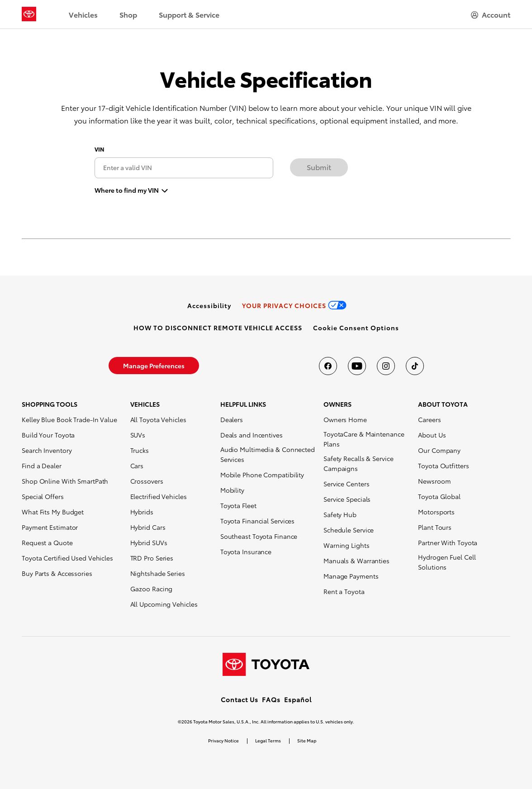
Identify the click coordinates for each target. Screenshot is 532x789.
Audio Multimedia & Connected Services (268, 454)
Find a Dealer (42, 466)
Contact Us (240, 699)
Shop (128, 14)
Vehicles (83, 14)
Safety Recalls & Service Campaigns (359, 463)
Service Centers (347, 484)
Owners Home (345, 419)
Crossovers (147, 481)
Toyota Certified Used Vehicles (67, 558)
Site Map (307, 740)
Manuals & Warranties (356, 561)
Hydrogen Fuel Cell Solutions (447, 562)
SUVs (138, 435)
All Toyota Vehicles (158, 419)
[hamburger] (491, 14)
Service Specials (347, 499)
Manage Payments (351, 576)
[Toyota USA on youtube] (357, 366)
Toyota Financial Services (258, 521)
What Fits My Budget (53, 512)
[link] (209, 305)
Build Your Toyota (48, 435)
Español (298, 699)
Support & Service (189, 14)
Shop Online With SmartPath (65, 481)
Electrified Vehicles (159, 496)
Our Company (439, 450)
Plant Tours (435, 527)
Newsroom (434, 481)
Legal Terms (268, 740)
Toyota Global (439, 496)
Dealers (232, 419)
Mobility (232, 490)
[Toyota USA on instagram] (386, 366)
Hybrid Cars (148, 527)
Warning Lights (347, 545)
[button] (356, 328)
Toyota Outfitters (443, 466)
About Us (432, 435)
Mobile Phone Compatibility (262, 475)
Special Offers (43, 496)
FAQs (271, 699)
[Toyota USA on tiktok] (415, 366)
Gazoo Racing (152, 589)
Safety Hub (340, 514)
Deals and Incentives (252, 435)
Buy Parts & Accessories (57, 573)
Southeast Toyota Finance (259, 536)
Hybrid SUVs (149, 542)
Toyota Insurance (246, 551)
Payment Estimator (50, 527)
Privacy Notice (223, 740)
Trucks (140, 450)
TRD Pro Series (152, 558)
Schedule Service (349, 530)
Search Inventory (47, 450)
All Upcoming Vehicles (164, 604)
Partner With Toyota (448, 542)
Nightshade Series (158, 573)
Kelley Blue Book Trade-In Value (69, 419)
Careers (429, 419)
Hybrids (142, 512)
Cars (137, 466)
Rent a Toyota (344, 591)
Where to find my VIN (127, 189)
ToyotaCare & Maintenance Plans (364, 439)
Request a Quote (47, 542)
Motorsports (436, 512)
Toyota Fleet (238, 505)
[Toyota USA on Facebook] (328, 366)
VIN (99, 149)
